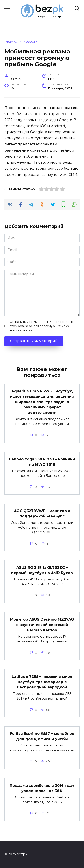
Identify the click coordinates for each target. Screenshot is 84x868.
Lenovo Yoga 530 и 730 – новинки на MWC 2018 (42, 462)
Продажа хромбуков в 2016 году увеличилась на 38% (42, 788)
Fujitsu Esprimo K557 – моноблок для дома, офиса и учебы (42, 736)
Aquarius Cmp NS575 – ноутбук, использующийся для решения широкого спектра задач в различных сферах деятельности (42, 402)
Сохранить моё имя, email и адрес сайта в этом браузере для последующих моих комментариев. (41, 326)
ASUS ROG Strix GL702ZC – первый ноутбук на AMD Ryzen (42, 570)
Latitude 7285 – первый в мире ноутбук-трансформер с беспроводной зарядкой (42, 682)
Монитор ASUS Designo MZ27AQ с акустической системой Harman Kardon (42, 625)
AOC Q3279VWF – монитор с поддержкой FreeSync (42, 514)
